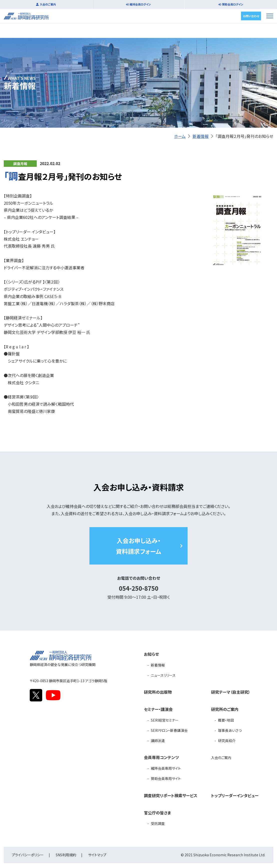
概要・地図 (226, 720)
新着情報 (201, 136)
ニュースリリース (163, 675)
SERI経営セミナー (165, 720)
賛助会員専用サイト (166, 778)
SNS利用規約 (66, 855)
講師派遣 (158, 741)
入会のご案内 (48, 4)
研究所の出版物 (158, 692)
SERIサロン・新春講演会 (169, 730)
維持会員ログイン (140, 4)
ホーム (180, 136)
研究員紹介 (227, 741)
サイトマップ (97, 855)
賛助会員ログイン (233, 4)
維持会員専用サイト (166, 768)
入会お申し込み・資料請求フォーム (138, 546)
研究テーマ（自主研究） (231, 692)
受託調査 (158, 823)
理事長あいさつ (230, 730)
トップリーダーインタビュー (235, 795)
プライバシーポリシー (28, 855)
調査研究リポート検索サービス (171, 795)
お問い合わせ (251, 16)
